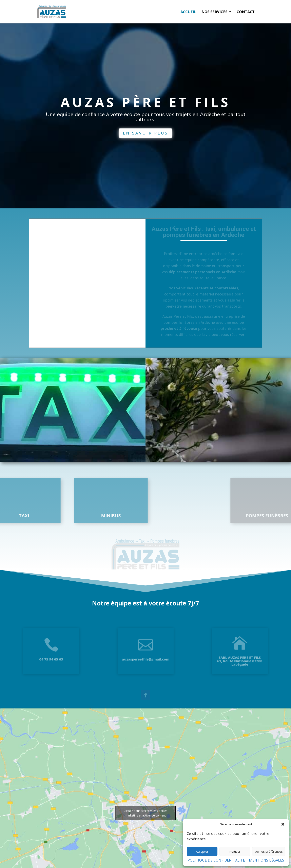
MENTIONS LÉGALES (267, 860)
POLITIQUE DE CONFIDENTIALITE (216, 860)
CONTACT (246, 12)
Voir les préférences (269, 851)
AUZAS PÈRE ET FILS (145, 111)
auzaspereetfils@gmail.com (145, 657)
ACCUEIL (188, 12)
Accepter (202, 851)
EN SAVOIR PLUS (145, 142)
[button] (283, 824)
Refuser (235, 851)
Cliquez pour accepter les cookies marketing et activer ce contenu (145, 813)
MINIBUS (76, 515)
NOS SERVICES (214, 12)
